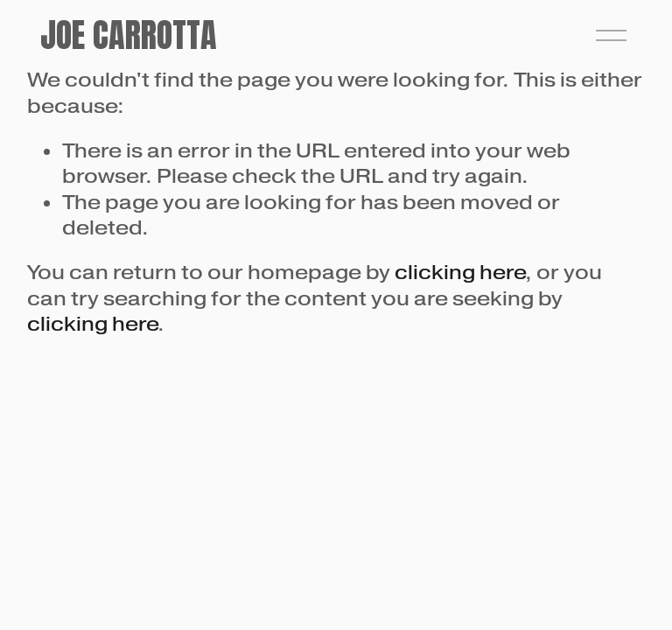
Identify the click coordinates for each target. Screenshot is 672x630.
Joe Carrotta (129, 35)
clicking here (460, 272)
